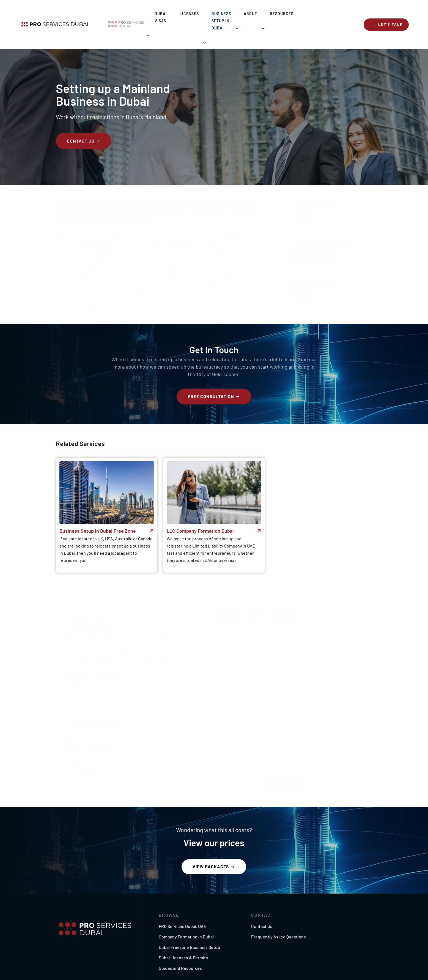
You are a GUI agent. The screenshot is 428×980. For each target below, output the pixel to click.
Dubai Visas (134, 14)
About (273, 14)
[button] (388, 14)
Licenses (174, 14)
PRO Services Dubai (100, 276)
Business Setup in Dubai (222, 14)
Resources (310, 14)
